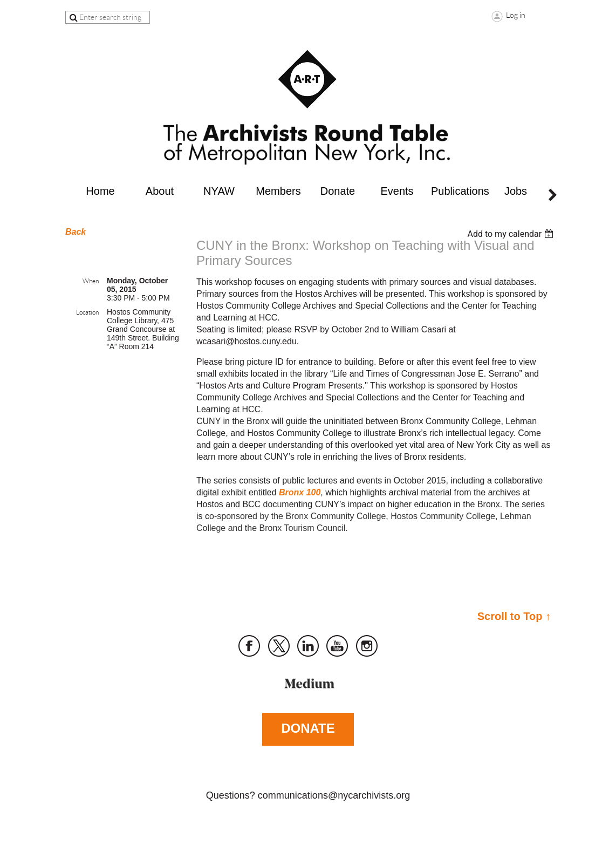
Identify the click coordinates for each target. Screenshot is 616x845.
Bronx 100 (300, 492)
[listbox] (512, 234)
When (91, 281)
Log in (516, 15)
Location (87, 312)
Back (76, 232)
